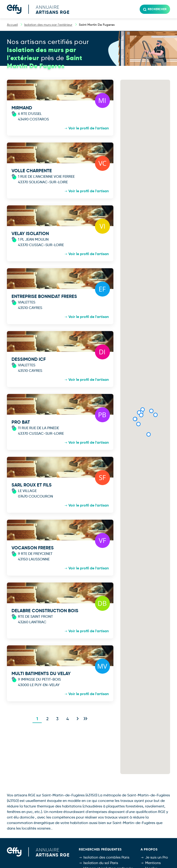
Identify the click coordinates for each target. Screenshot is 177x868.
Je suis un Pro (157, 857)
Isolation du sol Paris (101, 863)
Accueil (12, 25)
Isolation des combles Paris (106, 857)
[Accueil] (42, 9)
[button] (138, 424)
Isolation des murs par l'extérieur (48, 25)
